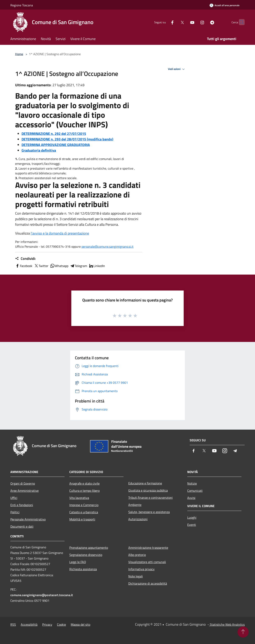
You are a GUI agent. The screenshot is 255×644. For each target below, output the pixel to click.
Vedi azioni (177, 69)
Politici (15, 512)
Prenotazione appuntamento (89, 548)
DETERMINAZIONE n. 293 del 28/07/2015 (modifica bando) (67, 139)
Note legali (136, 576)
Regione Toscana (22, 5)
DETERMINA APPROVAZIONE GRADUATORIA (56, 145)
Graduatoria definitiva (39, 150)
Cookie (61, 624)
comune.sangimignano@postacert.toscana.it (42, 595)
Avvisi (191, 498)
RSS (13, 624)
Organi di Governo (23, 483)
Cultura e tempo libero (84, 491)
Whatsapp (59, 266)
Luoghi (192, 517)
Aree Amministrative (25, 491)
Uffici (14, 498)
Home (19, 54)
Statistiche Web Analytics (227, 624)
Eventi (192, 525)
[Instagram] (194, 22)
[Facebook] (165, 22)
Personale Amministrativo (28, 519)
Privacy (47, 624)
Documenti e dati (22, 526)
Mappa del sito (80, 624)
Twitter (41, 266)
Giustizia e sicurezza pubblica (148, 490)
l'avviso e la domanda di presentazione (60, 233)
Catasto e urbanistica (84, 512)
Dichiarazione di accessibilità (148, 583)
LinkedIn (97, 266)
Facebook (24, 266)
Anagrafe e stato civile (84, 483)
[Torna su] (243, 632)
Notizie (192, 483)
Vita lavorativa (79, 498)
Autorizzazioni (138, 519)
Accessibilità (29, 624)
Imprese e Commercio (84, 505)
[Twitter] (175, 22)
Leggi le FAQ (78, 562)
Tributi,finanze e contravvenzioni (151, 498)
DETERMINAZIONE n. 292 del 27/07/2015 (54, 134)
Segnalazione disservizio (86, 555)
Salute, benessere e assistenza (149, 512)
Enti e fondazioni (22, 505)
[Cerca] (240, 22)
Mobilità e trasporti (82, 519)
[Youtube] (184, 22)
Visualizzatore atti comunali (147, 562)
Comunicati (195, 491)
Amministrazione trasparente (148, 548)
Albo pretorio (137, 555)
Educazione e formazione (145, 483)
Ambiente (135, 505)
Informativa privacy (141, 569)
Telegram (78, 266)
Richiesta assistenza (83, 569)
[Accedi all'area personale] (225, 5)
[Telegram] (204, 22)
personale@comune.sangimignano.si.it (107, 246)
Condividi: (25, 259)
